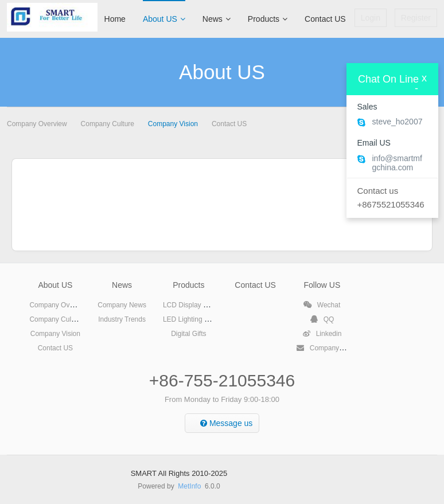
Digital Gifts (188, 334)
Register (416, 18)
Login (371, 18)
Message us (226, 423)
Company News (122, 305)
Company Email (327, 348)
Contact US (325, 19)
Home (115, 19)
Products (268, 19)
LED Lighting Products (197, 319)
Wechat (322, 305)
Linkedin (322, 334)
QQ (322, 319)
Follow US (322, 285)
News (217, 19)
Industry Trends (122, 319)
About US (164, 19)
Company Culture (108, 124)
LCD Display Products (196, 305)
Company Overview (37, 124)
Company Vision (173, 124)
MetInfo (189, 486)
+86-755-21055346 (222, 380)
